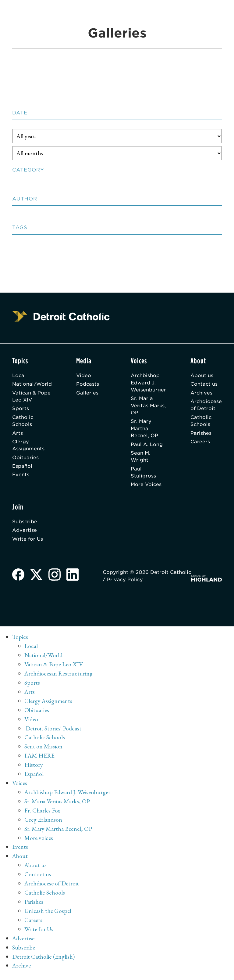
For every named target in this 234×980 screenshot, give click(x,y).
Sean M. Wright (140, 458)
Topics (20, 640)
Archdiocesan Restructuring (59, 677)
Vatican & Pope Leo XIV (32, 397)
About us (201, 375)
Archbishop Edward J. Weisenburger (148, 383)
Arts (18, 434)
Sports (21, 409)
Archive (22, 969)
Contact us (204, 384)
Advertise (25, 533)
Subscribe (25, 524)
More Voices (146, 487)
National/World (32, 384)
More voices (39, 841)
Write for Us (28, 542)
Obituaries (25, 459)
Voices (20, 786)
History (34, 768)
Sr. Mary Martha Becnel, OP (144, 430)
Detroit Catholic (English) (43, 960)
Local (19, 375)
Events (21, 477)
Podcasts (88, 384)
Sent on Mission (43, 750)
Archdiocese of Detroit (206, 406)
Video (84, 375)
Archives (201, 393)
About (20, 859)
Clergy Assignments (28, 447)
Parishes (200, 434)
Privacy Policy (149, 583)
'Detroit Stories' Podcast (53, 732)
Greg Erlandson (43, 823)
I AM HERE (40, 759)
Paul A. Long (146, 446)
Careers (200, 443)
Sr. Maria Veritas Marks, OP (143, 406)
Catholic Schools (23, 422)
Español (22, 468)
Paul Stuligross (142, 474)
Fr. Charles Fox (42, 814)
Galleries (88, 393)
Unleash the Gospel (48, 914)
